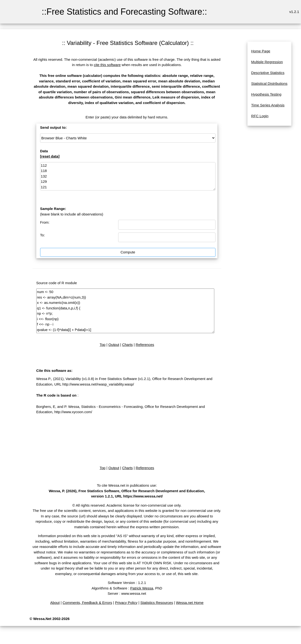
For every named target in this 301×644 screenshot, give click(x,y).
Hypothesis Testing (266, 94)
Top (103, 345)
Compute (128, 252)
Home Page (261, 51)
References (145, 345)
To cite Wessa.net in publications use (126, 485)
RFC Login (260, 116)
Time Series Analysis (268, 105)
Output (114, 345)
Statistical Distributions (269, 83)
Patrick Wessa (142, 588)
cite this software (107, 65)
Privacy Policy (126, 603)
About (55, 603)
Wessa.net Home (190, 603)
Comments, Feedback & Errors (87, 603)
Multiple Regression (267, 62)
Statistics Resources (157, 603)
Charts (127, 345)
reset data (50, 156)
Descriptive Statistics (268, 73)
